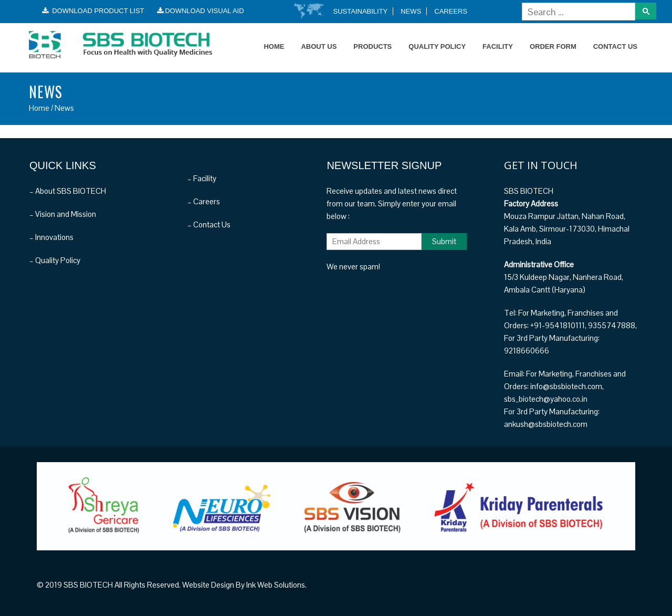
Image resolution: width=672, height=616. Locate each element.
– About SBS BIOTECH (68, 191)
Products (372, 46)
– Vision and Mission (63, 214)
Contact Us (615, 46)
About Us (319, 46)
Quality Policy (437, 46)
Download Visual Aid (201, 11)
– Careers (204, 201)
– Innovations (51, 237)
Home (274, 46)
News (411, 11)
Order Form (553, 46)
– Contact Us (209, 225)
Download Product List (93, 11)
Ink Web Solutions (276, 585)
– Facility (202, 178)
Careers (451, 11)
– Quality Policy (55, 260)
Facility (498, 46)
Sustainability (361, 11)
